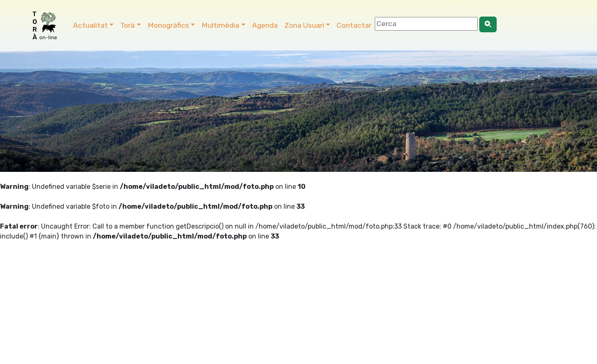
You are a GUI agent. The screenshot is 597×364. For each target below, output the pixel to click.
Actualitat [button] (90, 25)
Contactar (354, 25)
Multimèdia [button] (220, 25)
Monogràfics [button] (168, 25)
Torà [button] (127, 25)
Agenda (265, 25)
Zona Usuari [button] (304, 25)
